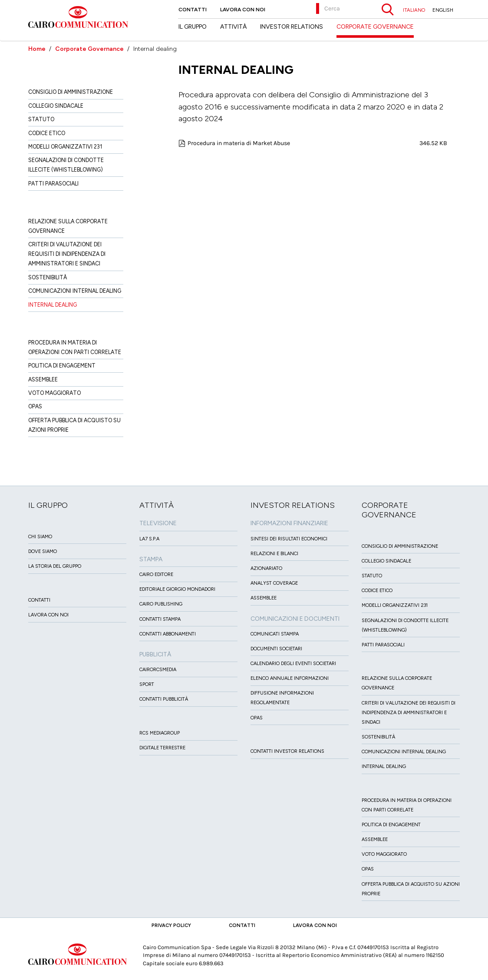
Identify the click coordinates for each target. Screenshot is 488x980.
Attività (233, 27)
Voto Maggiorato (54, 393)
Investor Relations (292, 27)
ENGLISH (443, 10)
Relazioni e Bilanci (274, 554)
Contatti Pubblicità (164, 699)
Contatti (193, 10)
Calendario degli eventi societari (293, 664)
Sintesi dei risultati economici (289, 539)
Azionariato (266, 568)
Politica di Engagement (62, 366)
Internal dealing (53, 305)
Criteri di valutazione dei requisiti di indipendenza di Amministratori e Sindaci (67, 254)
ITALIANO (414, 10)
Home (37, 49)
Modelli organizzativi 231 (65, 147)
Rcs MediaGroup (160, 733)
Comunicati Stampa (275, 634)
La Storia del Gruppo (55, 566)
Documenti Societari (276, 649)
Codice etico (47, 133)
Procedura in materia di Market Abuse (239, 143)
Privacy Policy (171, 925)
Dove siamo (43, 551)
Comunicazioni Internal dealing (75, 291)
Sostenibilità (48, 277)
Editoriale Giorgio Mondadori (177, 589)
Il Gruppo (193, 27)
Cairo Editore (156, 574)
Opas (35, 406)
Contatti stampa (160, 619)
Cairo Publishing (161, 604)
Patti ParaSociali (53, 184)
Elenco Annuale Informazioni (290, 678)
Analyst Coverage (274, 583)
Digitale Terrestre (162, 748)
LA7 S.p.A (149, 539)
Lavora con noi (243, 10)
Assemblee (43, 379)
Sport (147, 684)
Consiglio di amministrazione (71, 92)
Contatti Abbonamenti (168, 634)
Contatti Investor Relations (287, 751)
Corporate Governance (89, 49)
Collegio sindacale (56, 106)
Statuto (41, 119)
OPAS (257, 718)
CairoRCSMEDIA (158, 670)
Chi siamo (40, 537)
